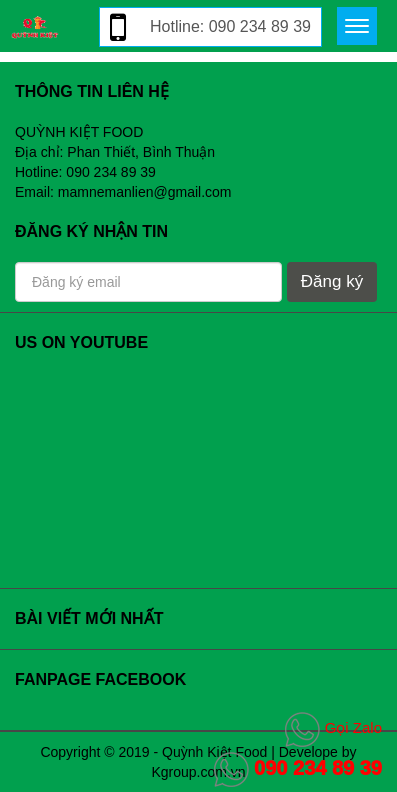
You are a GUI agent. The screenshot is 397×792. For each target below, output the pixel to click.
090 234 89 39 (298, 768)
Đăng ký (332, 281)
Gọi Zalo (333, 727)
